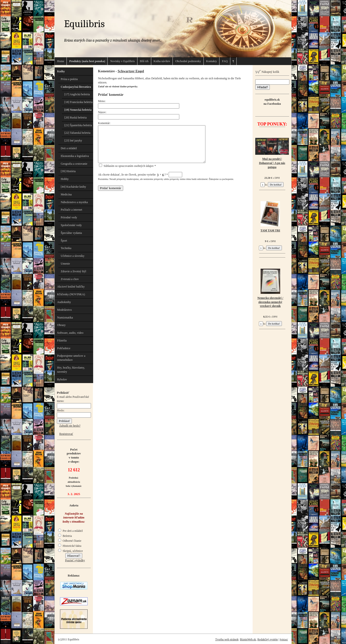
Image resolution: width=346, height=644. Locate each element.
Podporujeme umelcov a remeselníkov (71, 358)
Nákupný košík (267, 72)
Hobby (65, 179)
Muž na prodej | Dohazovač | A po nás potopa (272, 163)
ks (264, 185)
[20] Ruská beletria (75, 118)
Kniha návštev (162, 61)
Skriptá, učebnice (70, 551)
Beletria (65, 536)
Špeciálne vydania (71, 233)
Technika (66, 248)
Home (61, 61)
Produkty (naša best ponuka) (87, 61)
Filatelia (62, 341)
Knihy (61, 71)
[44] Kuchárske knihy (73, 187)
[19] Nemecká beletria (78, 110)
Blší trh (144, 61)
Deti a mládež (69, 148)
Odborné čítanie (70, 541)
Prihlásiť (284, 640)
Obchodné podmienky (188, 61)
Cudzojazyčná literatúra (76, 87)
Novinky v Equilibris (122, 61)
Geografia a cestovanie (74, 164)
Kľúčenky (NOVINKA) (71, 294)
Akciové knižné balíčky (71, 287)
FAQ (225, 61)
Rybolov (62, 379)
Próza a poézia (69, 79)
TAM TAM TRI (270, 230)
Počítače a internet (71, 210)
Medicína (66, 194)
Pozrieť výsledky (75, 560)
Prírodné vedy (69, 217)
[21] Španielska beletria (78, 125)
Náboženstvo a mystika (74, 202)
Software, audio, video (70, 333)
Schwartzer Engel (131, 71)
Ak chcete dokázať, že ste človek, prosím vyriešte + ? (140, 175)
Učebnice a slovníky (73, 256)
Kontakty (212, 61)
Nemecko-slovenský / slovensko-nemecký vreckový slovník (270, 302)
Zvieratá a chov (70, 279)
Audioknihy (64, 302)
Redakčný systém (268, 639)
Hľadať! (263, 87)
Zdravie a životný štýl (73, 271)
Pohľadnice (64, 348)
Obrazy (61, 325)
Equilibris (84, 24)
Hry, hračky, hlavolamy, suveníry (71, 370)
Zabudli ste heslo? (70, 426)
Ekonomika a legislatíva (75, 156)
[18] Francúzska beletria (79, 102)
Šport (64, 241)
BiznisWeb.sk (248, 639)
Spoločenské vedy (71, 225)
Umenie (65, 264)
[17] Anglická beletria (77, 94)
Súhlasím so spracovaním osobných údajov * (127, 166)
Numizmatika (65, 318)
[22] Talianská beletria (77, 133)
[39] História (68, 171)
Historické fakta (70, 546)
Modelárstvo (64, 310)
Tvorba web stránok (227, 639)
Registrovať (66, 434)
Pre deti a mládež (70, 531)
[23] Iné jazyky (73, 141)
